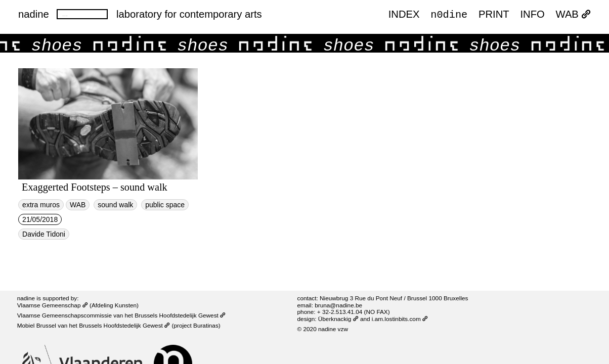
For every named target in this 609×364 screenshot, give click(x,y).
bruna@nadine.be (338, 305)
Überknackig (338, 319)
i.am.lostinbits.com (400, 319)
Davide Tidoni (44, 234)
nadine (34, 14)
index (404, 15)
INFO (532, 15)
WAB (573, 15)
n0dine (449, 14)
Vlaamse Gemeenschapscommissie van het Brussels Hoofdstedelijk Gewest (121, 315)
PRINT (494, 15)
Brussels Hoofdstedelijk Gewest (124, 325)
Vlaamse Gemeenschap (53, 305)
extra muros (41, 205)
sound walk (115, 205)
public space (165, 205)
